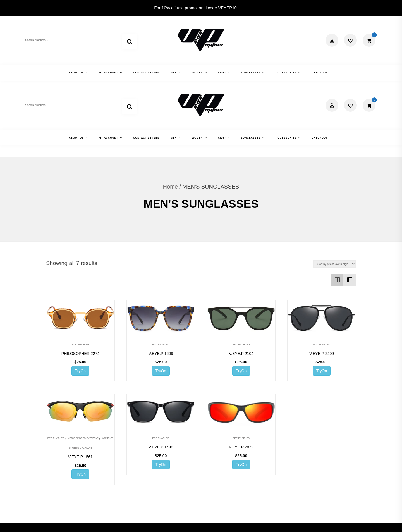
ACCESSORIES (286, 73)
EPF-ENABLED (81, 280)
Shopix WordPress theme (231, 523)
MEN (174, 73)
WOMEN (197, 73)
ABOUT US (76, 73)
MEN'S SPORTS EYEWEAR (83, 373)
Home (170, 122)
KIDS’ (222, 73)
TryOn (80, 306)
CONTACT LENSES (146, 73)
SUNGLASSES (251, 73)
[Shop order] (334, 199)
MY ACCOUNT (108, 73)
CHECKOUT (320, 73)
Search (130, 43)
